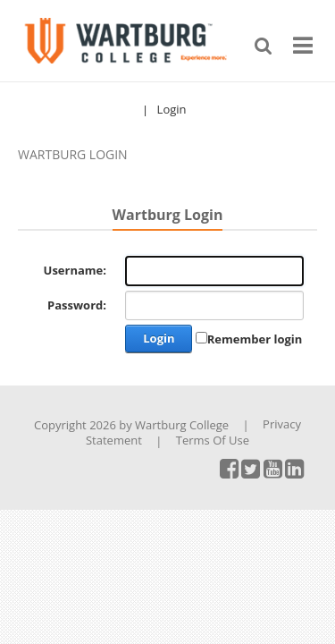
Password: (77, 305)
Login (172, 110)
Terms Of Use (213, 440)
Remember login (255, 339)
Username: (75, 271)
